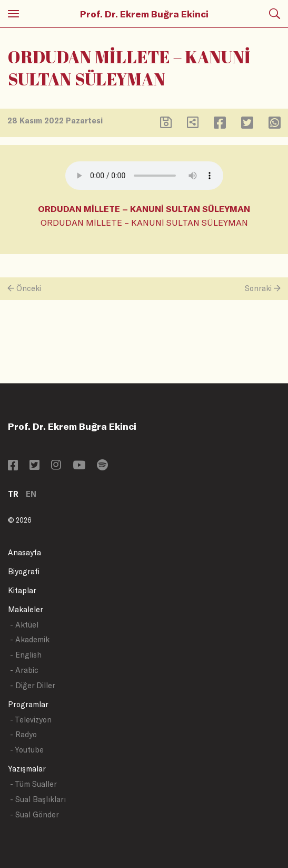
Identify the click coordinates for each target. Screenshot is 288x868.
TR (13, 494)
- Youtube (27, 750)
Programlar (28, 704)
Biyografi (24, 571)
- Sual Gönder (34, 814)
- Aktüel (24, 625)
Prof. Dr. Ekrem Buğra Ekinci (144, 14)
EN (31, 494)
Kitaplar (22, 590)
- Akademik (30, 639)
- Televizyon (31, 720)
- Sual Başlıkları (38, 799)
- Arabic (24, 670)
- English (26, 655)
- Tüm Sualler (33, 784)
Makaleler (26, 609)
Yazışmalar (27, 769)
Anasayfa (24, 552)
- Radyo (23, 734)
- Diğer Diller (33, 685)
